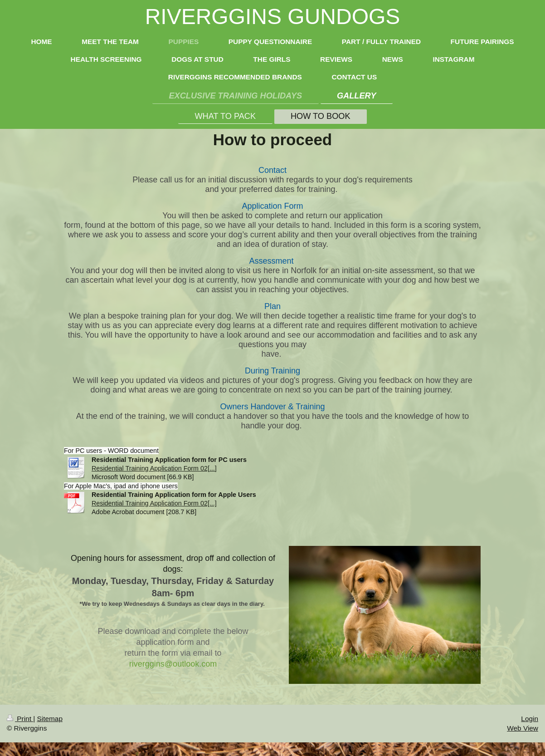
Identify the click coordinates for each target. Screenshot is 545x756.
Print (20, 719)
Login (530, 719)
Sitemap (49, 719)
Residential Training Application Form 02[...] (154, 468)
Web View (523, 728)
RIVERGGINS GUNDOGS (273, 17)
